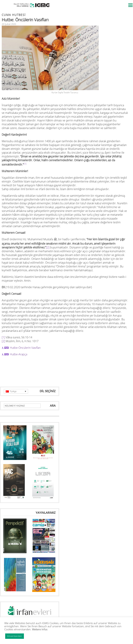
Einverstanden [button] (15, 636)
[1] (3, 337)
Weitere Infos (40, 629)
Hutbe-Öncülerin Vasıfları (25, 348)
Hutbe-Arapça (19, 354)
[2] (48, 247)
